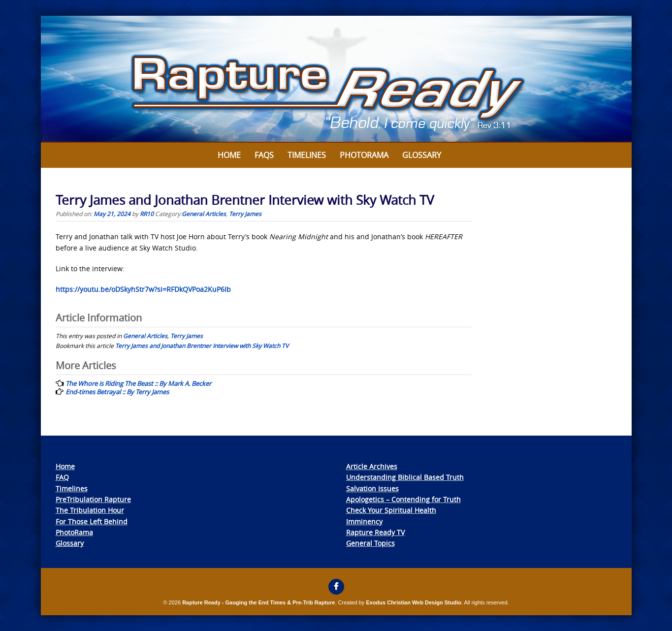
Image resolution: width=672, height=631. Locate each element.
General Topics (370, 543)
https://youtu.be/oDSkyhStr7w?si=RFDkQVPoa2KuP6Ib (143, 289)
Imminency (364, 521)
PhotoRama (74, 532)
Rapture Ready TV (375, 532)
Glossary (422, 155)
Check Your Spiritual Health (391, 510)
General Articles (204, 214)
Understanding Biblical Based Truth (405, 477)
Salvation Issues (372, 489)
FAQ (62, 477)
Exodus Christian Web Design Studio (414, 602)
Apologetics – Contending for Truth (403, 499)
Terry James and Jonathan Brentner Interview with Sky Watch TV (202, 346)
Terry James (245, 214)
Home (229, 155)
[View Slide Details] (336, 79)
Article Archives (372, 466)
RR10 (147, 214)
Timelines (307, 155)
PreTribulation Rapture (93, 499)
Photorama (364, 155)
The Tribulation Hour (90, 510)
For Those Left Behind (92, 521)
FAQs (264, 155)
